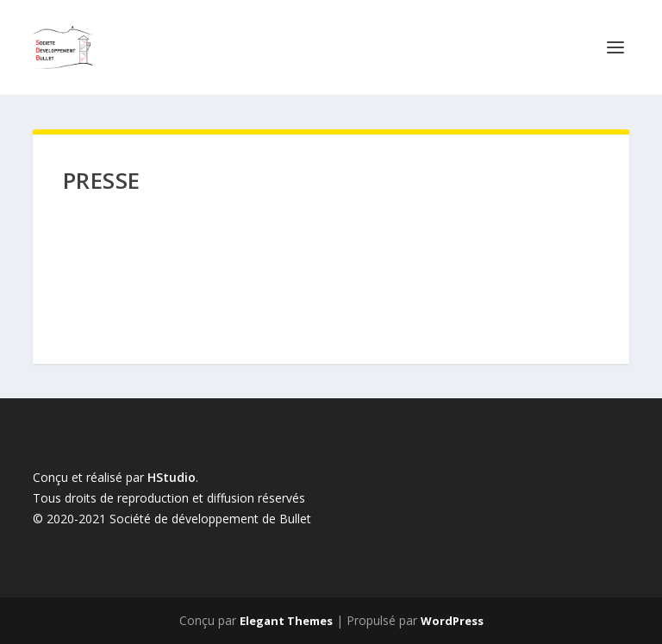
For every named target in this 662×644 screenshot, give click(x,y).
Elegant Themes (286, 621)
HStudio (172, 477)
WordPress (452, 621)
